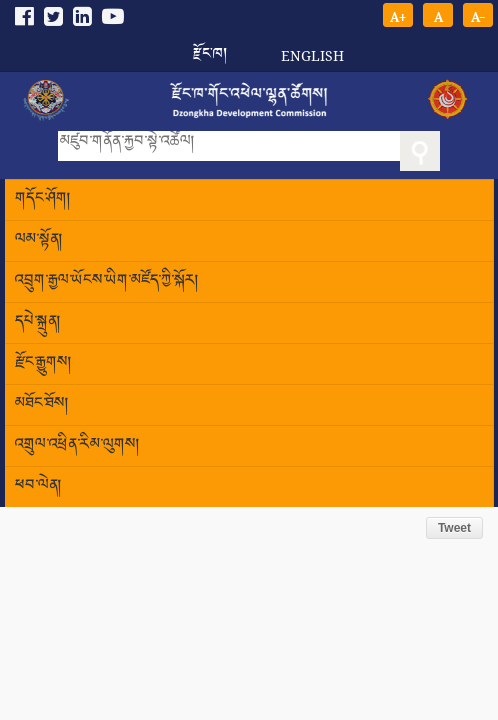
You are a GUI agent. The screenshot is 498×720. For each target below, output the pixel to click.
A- (478, 15)
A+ (398, 15)
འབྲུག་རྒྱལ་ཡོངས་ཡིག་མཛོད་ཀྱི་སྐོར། (107, 281)
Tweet (454, 528)
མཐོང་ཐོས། (42, 404)
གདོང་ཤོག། (43, 199)
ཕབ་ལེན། (38, 486)
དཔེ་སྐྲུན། (38, 322)
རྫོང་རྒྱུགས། (43, 363)
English (312, 55)
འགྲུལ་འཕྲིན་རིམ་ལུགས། (77, 445)
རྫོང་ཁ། (210, 47)
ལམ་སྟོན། (39, 240)
